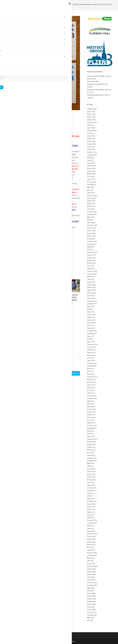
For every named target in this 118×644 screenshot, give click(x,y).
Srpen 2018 (91, 282)
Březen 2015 (91, 388)
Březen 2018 (91, 293)
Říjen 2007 (91, 618)
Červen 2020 (91, 228)
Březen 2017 (91, 323)
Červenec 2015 (92, 377)
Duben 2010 (91, 542)
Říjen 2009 (91, 558)
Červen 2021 (91, 198)
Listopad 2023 (92, 130)
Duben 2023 (91, 141)
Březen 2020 (91, 236)
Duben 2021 (91, 204)
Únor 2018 (91, 296)
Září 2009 (90, 561)
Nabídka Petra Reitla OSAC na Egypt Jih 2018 (45, 300)
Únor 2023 (91, 147)
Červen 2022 (91, 166)
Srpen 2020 (91, 223)
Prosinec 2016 (92, 331)
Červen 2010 (91, 536)
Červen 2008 (91, 596)
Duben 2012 (91, 477)
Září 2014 (90, 404)
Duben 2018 (91, 290)
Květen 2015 (91, 382)
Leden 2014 (91, 423)
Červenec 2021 (92, 195)
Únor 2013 (91, 453)
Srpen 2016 (91, 342)
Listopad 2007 (92, 615)
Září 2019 (90, 249)
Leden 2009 (91, 580)
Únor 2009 (91, 577)
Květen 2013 (91, 444)
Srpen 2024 (91, 128)
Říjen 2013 (91, 431)
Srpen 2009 (91, 564)
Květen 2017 (91, 317)
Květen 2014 (91, 412)
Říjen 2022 (91, 157)
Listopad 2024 (92, 122)
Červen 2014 (91, 409)
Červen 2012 (91, 471)
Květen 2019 (91, 258)
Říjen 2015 (91, 369)
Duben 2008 (91, 601)
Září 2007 (90, 620)
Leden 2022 (91, 179)
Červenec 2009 (92, 566)
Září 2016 (90, 339)
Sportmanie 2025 (93, 81)
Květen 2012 (91, 474)
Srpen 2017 (91, 312)
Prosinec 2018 (92, 271)
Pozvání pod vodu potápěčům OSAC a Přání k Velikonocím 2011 (21, 318)
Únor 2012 (91, 482)
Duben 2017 (91, 320)
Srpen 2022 (91, 163)
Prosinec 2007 (92, 612)
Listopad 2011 (92, 490)
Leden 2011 (91, 518)
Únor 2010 (91, 547)
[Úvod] (62, 4)
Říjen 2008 (91, 588)
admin (15, 129)
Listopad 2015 (92, 366)
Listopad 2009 (92, 555)
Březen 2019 (91, 263)
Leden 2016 (91, 360)
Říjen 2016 (91, 336)
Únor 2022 (91, 176)
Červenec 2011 (92, 501)
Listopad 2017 (92, 304)
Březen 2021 (91, 206)
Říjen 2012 (91, 463)
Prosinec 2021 (92, 182)
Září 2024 (90, 125)
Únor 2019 (91, 266)
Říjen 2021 (91, 187)
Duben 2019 (91, 260)
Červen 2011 (91, 504)
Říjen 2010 (91, 526)
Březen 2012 (91, 480)
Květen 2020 (91, 231)
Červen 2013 (91, 442)
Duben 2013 (91, 447)
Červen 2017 (91, 315)
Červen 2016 (91, 347)
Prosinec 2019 (92, 241)
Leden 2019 (91, 268)
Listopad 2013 (92, 428)
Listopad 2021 (92, 185)
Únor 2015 (91, 390)
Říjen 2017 (91, 306)
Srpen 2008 (91, 593)
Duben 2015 (91, 385)
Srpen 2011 (91, 499)
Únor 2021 (91, 209)
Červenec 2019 (92, 252)
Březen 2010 (91, 545)
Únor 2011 (91, 515)
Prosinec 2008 (92, 582)
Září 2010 (90, 528)
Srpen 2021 (91, 193)
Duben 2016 (91, 352)
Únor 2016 (91, 358)
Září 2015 (90, 371)
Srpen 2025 (91, 112)
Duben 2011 (91, 509)
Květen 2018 (91, 287)
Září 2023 (90, 133)
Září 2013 (90, 434)
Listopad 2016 (92, 334)
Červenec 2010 (92, 534)
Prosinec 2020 (92, 212)
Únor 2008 (91, 607)
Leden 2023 (91, 149)
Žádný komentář (43, 129)
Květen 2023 (91, 139)
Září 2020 (90, 220)
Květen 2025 (91, 117)
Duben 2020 (91, 233)
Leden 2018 (91, 298)
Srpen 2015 (91, 374)
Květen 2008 (91, 599)
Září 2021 (90, 190)
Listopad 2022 (92, 155)
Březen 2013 (91, 450)
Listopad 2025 (92, 109)
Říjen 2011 (91, 493)
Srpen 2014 (91, 407)
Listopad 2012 (92, 461)
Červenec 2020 (92, 225)
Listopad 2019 (92, 244)
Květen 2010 (91, 539)
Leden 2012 (91, 485)
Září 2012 (90, 466)
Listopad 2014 (92, 398)
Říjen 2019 (91, 247)
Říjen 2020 (91, 217)
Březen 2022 (91, 174)
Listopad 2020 (92, 214)
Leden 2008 (91, 610)
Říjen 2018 (91, 277)
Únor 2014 (91, 420)
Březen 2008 (91, 604)
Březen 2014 (91, 417)
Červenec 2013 (92, 439)
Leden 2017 (91, 328)
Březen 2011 (91, 512)
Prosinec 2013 (92, 426)
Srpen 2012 (91, 469)
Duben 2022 (91, 171)
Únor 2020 (91, 239)
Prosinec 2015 (92, 363)
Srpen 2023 (91, 136)
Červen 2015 (91, 379)
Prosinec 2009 (92, 553)
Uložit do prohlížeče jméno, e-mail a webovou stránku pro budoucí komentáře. (42, 367)
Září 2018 (90, 279)
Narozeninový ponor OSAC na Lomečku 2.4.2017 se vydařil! (69, 297)
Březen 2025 (91, 120)
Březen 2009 (91, 574)
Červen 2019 (91, 255)
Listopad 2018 (92, 274)
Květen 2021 (91, 201)
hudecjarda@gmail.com (23, 218)
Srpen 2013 (91, 436)
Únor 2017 (91, 325)
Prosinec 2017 (92, 301)
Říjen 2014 (91, 401)
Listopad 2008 (92, 585)
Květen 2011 (91, 507)
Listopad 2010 (92, 523)
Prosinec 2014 (92, 396)
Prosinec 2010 (92, 520)
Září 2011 (90, 496)
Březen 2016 (91, 355)
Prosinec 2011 (92, 488)
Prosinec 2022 (92, 152)
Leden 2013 (91, 455)
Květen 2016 (91, 350)
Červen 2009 (91, 569)
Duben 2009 (91, 572)
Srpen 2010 (91, 531)
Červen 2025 (91, 114)
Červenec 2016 (92, 344)
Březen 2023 (91, 144)
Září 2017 (90, 309)
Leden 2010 (91, 550)
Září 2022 (90, 160)
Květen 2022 (91, 168)
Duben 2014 (91, 415)
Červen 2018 (91, 285)
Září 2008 (90, 591)
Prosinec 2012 (92, 458)
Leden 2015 (91, 393)
